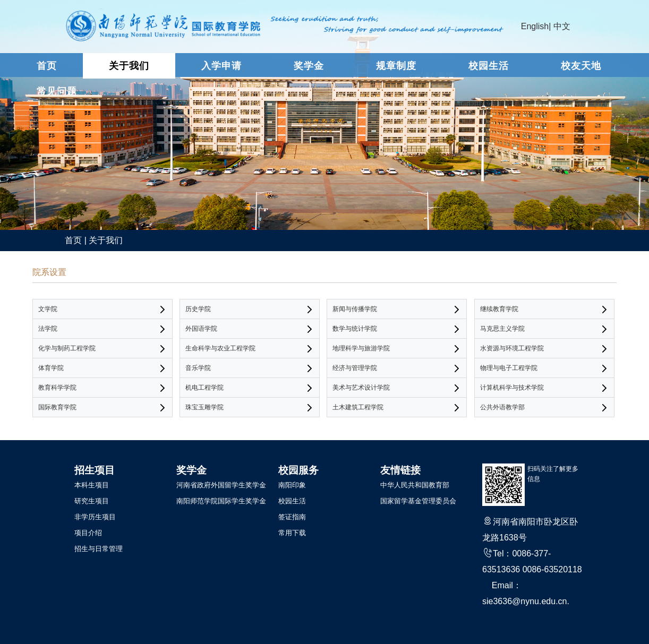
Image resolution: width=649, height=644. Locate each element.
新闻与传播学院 (355, 309)
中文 (562, 26)
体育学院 (51, 368)
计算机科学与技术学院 (512, 388)
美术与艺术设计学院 (361, 388)
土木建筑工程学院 (358, 407)
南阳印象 (292, 485)
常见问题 (57, 91)
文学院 (48, 309)
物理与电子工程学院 (509, 368)
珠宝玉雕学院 (204, 407)
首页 (47, 66)
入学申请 (221, 66)
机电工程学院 (204, 388)
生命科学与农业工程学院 (220, 348)
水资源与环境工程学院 (512, 348)
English (535, 26)
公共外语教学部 (502, 407)
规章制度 (396, 66)
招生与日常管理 (99, 549)
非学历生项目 (95, 517)
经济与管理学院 (355, 368)
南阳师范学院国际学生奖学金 (221, 501)
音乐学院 (198, 368)
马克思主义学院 (502, 329)
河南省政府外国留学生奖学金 (221, 485)
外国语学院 (201, 329)
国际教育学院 (57, 407)
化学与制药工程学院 (67, 348)
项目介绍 (88, 533)
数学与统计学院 (355, 329)
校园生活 (489, 66)
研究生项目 (92, 501)
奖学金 (309, 66)
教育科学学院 (57, 388)
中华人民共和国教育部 (415, 485)
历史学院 (198, 309)
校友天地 (581, 66)
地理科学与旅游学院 (361, 348)
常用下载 (292, 533)
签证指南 (292, 517)
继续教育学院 (499, 309)
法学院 (48, 329)
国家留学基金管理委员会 (418, 501)
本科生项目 (92, 485)
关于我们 (129, 66)
